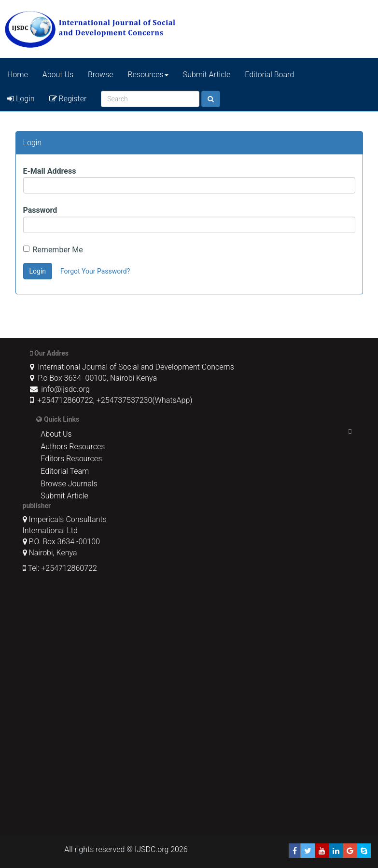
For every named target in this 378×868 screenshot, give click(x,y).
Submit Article (207, 75)
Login (21, 99)
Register (68, 99)
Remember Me (53, 250)
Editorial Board (269, 75)
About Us (58, 75)
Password (40, 210)
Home (18, 75)
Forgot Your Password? (95, 271)
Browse (100, 75)
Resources (148, 75)
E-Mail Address (50, 171)
